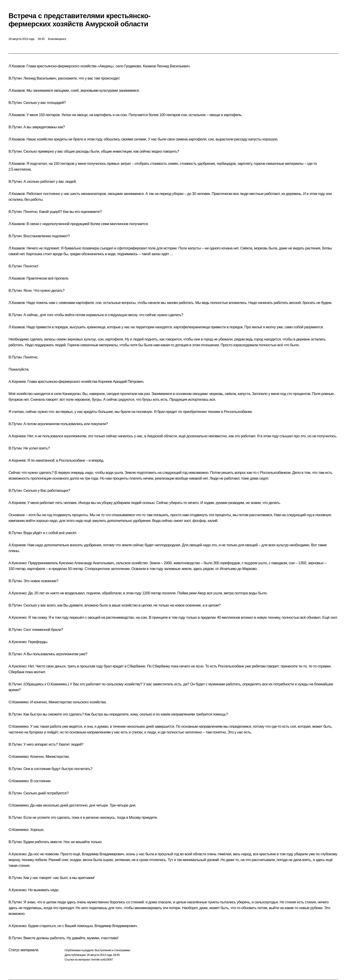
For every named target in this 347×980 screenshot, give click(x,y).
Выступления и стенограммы (112, 950)
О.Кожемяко (18, 702)
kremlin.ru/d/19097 (102, 960)
